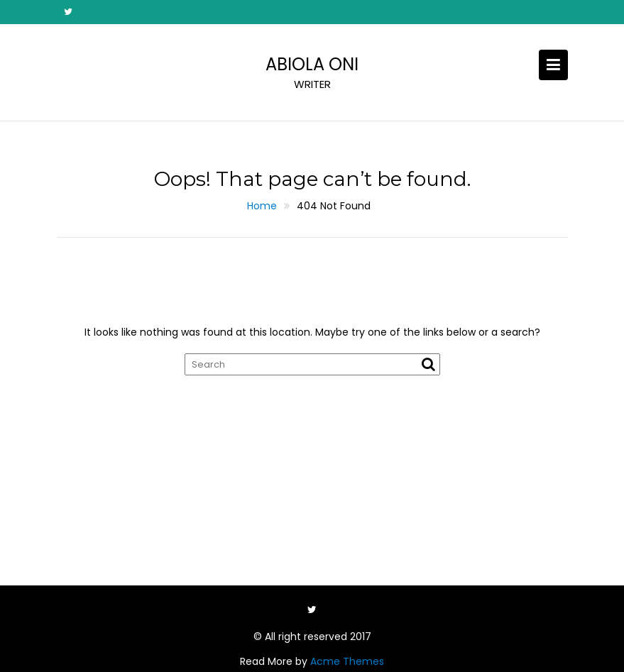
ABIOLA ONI (312, 64)
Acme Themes (347, 661)
